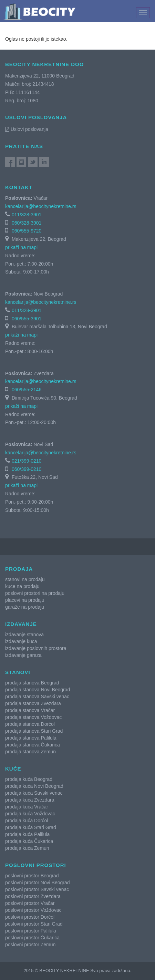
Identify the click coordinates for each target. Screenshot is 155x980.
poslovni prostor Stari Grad (34, 924)
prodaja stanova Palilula (31, 738)
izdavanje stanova (24, 635)
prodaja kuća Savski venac (34, 793)
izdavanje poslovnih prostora (36, 648)
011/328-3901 (27, 215)
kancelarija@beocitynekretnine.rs (41, 206)
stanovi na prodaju (25, 579)
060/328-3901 (27, 223)
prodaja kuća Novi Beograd (34, 786)
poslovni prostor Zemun (30, 945)
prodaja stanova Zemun (30, 752)
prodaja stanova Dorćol (30, 724)
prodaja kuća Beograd (29, 779)
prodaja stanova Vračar (30, 710)
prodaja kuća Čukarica (29, 841)
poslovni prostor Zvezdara (33, 896)
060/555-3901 (27, 319)
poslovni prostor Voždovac (33, 910)
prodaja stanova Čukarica (33, 745)
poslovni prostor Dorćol (30, 917)
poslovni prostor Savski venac (37, 889)
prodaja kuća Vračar (27, 807)
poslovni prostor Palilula (31, 931)
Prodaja (19, 569)
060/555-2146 (27, 390)
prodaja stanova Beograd (32, 683)
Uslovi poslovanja (27, 129)
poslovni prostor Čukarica (32, 938)
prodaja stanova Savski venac (37, 697)
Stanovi (18, 672)
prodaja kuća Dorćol (27, 821)
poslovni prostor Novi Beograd (38, 883)
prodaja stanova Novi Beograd (38, 690)
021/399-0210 (27, 461)
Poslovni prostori (36, 865)
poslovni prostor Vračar (30, 903)
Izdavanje (21, 624)
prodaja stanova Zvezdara (33, 703)
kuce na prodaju (22, 586)
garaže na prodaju (25, 607)
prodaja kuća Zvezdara (30, 800)
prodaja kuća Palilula (27, 834)
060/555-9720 (27, 231)
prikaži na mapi (21, 247)
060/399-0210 (27, 469)
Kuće (13, 769)
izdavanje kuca (21, 641)
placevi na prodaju (25, 600)
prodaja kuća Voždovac (30, 814)
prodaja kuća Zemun (27, 848)
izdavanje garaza (23, 655)
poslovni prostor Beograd (32, 876)
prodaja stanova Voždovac (33, 717)
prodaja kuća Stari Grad (31, 827)
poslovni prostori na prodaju (35, 593)
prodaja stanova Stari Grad (34, 731)
